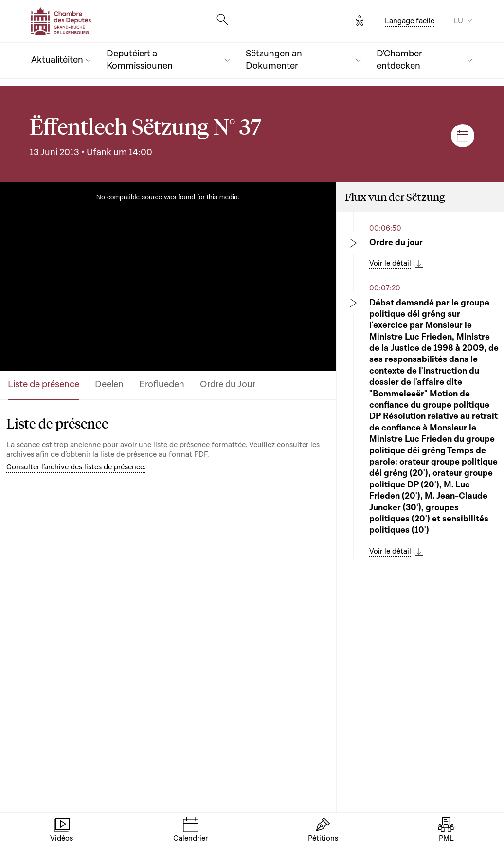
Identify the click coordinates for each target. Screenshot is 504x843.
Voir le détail (390, 263)
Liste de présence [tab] (44, 385)
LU (459, 21)
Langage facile (410, 21)
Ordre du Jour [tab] (228, 385)
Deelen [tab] (109, 385)
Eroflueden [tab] (162, 385)
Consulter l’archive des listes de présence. (76, 467)
